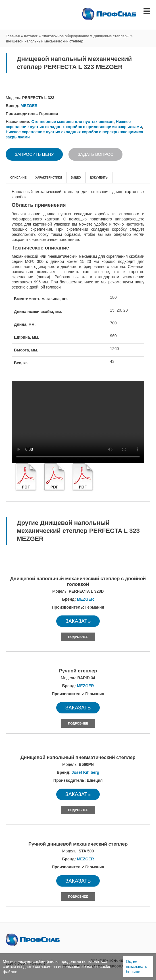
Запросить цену (34, 154)
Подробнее (78, 637)
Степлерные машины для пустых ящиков (72, 122)
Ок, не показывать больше (136, 967)
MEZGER (29, 106)
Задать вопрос (95, 154)
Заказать (78, 621)
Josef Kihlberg (85, 772)
